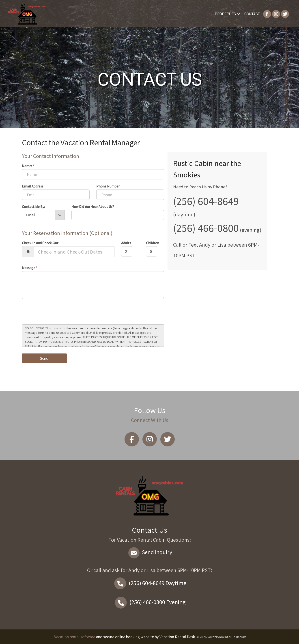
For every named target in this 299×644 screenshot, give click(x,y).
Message (30, 268)
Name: (28, 166)
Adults (126, 243)
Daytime (150, 583)
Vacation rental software (75, 637)
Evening (150, 602)
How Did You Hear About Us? (93, 207)
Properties (227, 14)
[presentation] (56, 312)
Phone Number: (108, 186)
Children (153, 243)
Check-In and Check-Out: (41, 243)
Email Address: (33, 186)
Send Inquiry (149, 552)
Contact (252, 14)
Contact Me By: (33, 207)
